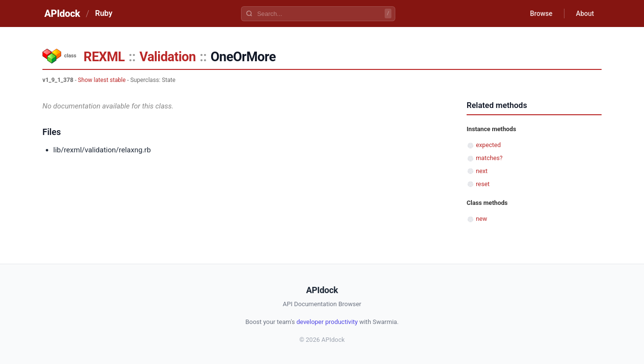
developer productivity (327, 322)
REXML (104, 57)
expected (488, 145)
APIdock (62, 13)
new (481, 219)
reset (483, 184)
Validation (168, 57)
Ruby (104, 13)
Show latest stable (102, 80)
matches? (489, 158)
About (585, 13)
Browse (541, 13)
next (482, 171)
